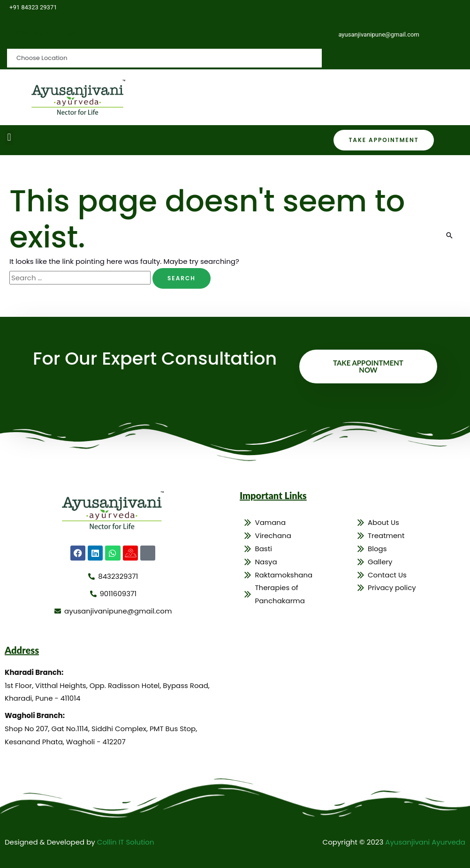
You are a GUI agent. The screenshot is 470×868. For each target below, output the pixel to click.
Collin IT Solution (126, 842)
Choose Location (46, 33)
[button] (9, 138)
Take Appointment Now (368, 366)
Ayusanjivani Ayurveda (425, 842)
